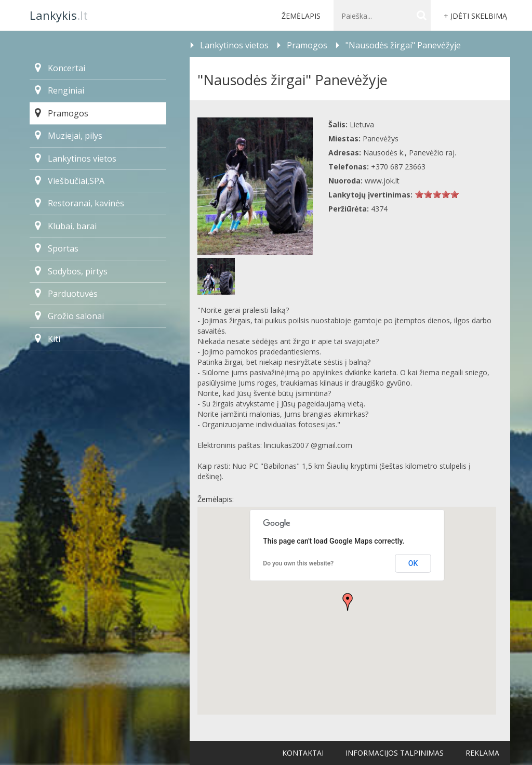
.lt (59, 15)
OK (413, 563)
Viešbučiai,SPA (70, 181)
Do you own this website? (298, 563)
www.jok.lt (382, 181)
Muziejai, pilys (69, 136)
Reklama (482, 753)
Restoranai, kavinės (79, 203)
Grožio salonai (69, 316)
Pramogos (62, 113)
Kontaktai (303, 753)
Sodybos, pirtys (71, 271)
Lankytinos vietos (76, 159)
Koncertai (60, 68)
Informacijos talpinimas (395, 753)
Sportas (57, 248)
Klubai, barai (66, 226)
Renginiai (59, 90)
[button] (348, 602)
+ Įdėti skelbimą (475, 16)
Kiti (48, 339)
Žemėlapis (301, 16)
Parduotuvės (66, 294)
